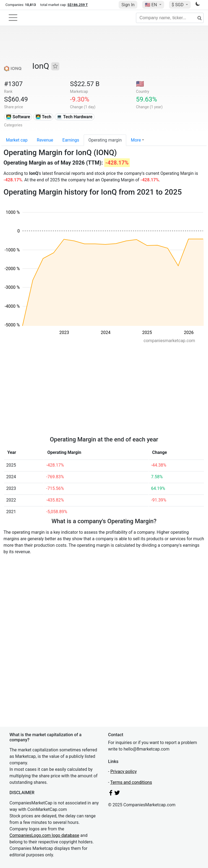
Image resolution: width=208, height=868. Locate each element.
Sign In (128, 5)
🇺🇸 (151, 5)
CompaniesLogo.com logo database (44, 835)
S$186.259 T (78, 5)
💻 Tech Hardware (74, 117)
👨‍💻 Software (18, 117)
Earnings (71, 140)
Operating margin (105, 140)
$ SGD (178, 5)
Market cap (17, 140)
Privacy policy (123, 772)
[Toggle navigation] (13, 18)
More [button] (136, 140)
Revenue (45, 140)
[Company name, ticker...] (170, 18)
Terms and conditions (131, 782)
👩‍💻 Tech (43, 117)
